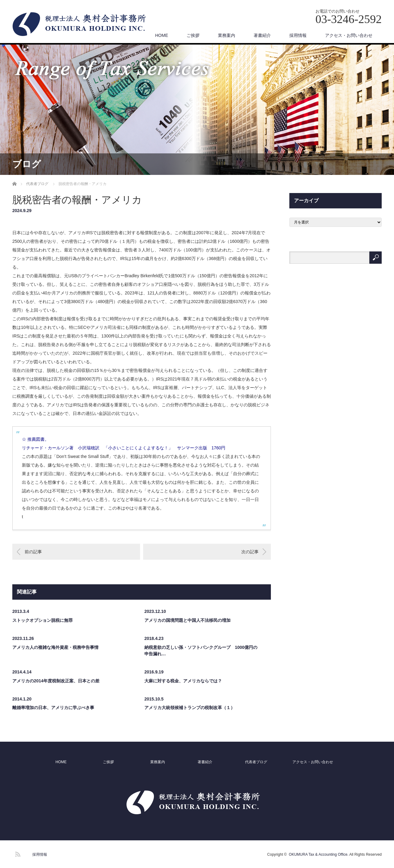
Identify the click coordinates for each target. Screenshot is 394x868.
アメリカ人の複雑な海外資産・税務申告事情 (55, 647)
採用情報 (298, 35)
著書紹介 (262, 35)
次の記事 (250, 552)
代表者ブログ (256, 762)
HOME (162, 35)
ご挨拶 (193, 35)
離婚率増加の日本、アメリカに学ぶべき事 (53, 708)
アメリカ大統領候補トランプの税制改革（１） (190, 708)
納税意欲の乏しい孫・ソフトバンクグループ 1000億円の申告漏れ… (201, 651)
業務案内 (227, 35)
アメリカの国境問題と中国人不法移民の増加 (187, 620)
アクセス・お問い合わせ (349, 35)
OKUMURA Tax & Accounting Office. (319, 854)
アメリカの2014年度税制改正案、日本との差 (56, 681)
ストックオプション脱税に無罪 (42, 620)
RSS (17, 853)
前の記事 (33, 552)
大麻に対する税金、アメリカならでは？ (183, 681)
